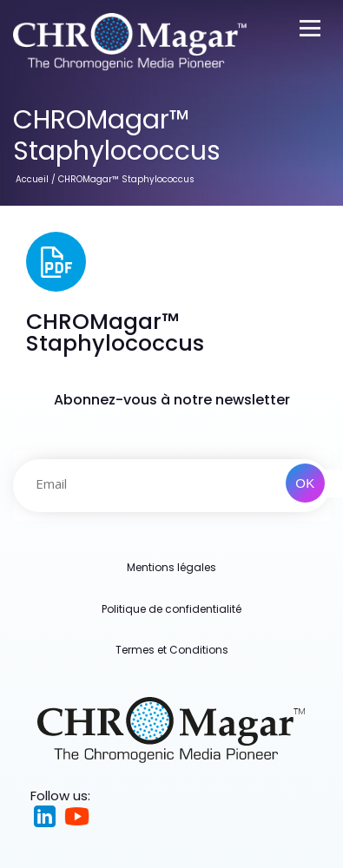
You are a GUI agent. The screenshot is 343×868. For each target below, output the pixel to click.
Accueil (32, 179)
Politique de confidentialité (171, 609)
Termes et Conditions (172, 650)
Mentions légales (171, 567)
